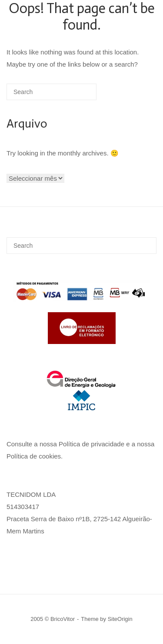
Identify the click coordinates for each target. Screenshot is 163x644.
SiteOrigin (120, 619)
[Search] (77, 95)
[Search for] (52, 92)
